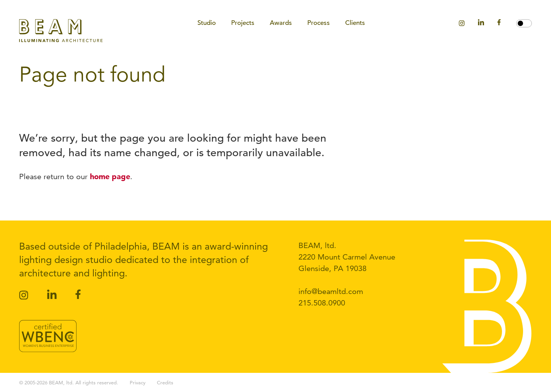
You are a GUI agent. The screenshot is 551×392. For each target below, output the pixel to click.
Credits (165, 382)
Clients (355, 23)
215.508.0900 (322, 303)
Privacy (138, 382)
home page (110, 176)
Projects (243, 23)
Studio (207, 23)
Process (319, 23)
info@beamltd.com (331, 291)
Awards (281, 23)
